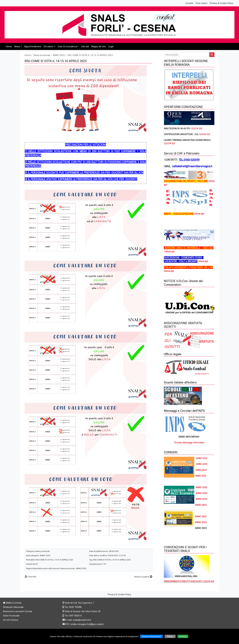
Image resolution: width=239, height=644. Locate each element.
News (17, 47)
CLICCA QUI (197, 129)
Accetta (183, 636)
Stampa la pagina (142, 577)
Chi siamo (49, 47)
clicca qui (199, 214)
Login (111, 47)
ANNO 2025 (59, 55)
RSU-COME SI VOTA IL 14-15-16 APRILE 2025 (90, 55)
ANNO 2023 (202, 464)
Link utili (85, 47)
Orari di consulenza (67, 47)
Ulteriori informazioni (151, 636)
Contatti (189, 3)
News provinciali (42, 55)
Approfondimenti (33, 47)
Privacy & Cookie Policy (222, 3)
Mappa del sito (99, 47)
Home (9, 47)
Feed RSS (32, 577)
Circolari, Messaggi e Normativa (189, 443)
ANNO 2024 (201, 522)
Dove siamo (202, 3)
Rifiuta (170, 636)
